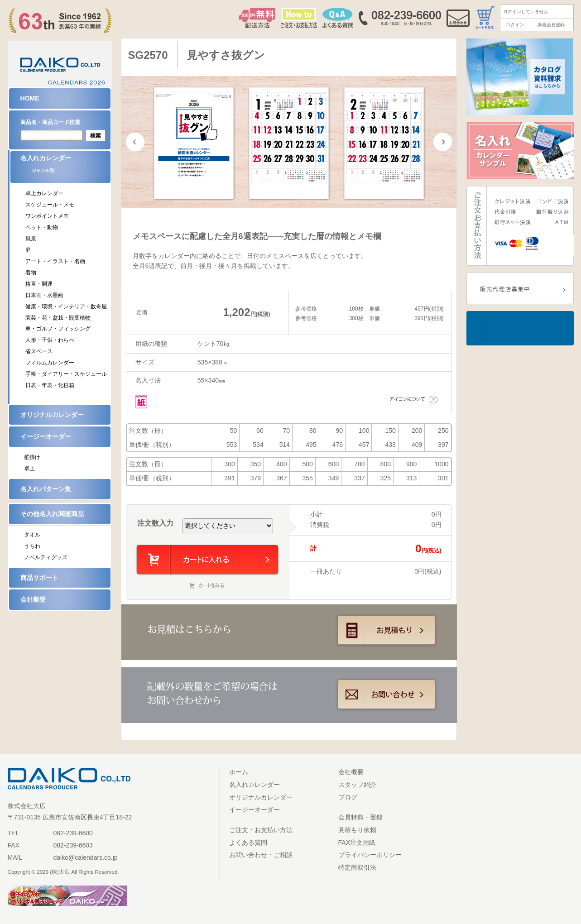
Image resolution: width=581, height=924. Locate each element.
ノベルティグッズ (46, 557)
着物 (31, 273)
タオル (32, 535)
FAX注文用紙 (357, 843)
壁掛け (32, 457)
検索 (96, 135)
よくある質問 (248, 843)
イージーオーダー (46, 436)
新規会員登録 (551, 25)
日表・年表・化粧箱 (50, 385)
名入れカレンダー (65, 167)
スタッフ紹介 (357, 785)
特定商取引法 (357, 867)
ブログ (348, 797)
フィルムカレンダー (50, 363)
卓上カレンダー (44, 193)
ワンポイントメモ (47, 216)
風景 (31, 239)
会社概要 (33, 599)
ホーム (239, 772)
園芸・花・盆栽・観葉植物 (58, 318)
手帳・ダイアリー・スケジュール (66, 374)
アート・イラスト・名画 (55, 261)
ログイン (515, 25)
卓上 (29, 469)
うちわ (32, 546)
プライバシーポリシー (370, 855)
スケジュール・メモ (50, 205)
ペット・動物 (42, 227)
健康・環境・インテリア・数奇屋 (66, 306)
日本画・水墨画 (44, 295)
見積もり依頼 (357, 830)
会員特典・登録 (360, 817)
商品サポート (39, 578)
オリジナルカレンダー (52, 415)
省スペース (39, 351)
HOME (30, 98)
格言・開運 (39, 284)
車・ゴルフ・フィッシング (58, 329)
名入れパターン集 (46, 489)
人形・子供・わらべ (50, 340)
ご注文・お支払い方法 (261, 830)
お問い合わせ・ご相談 (261, 855)
